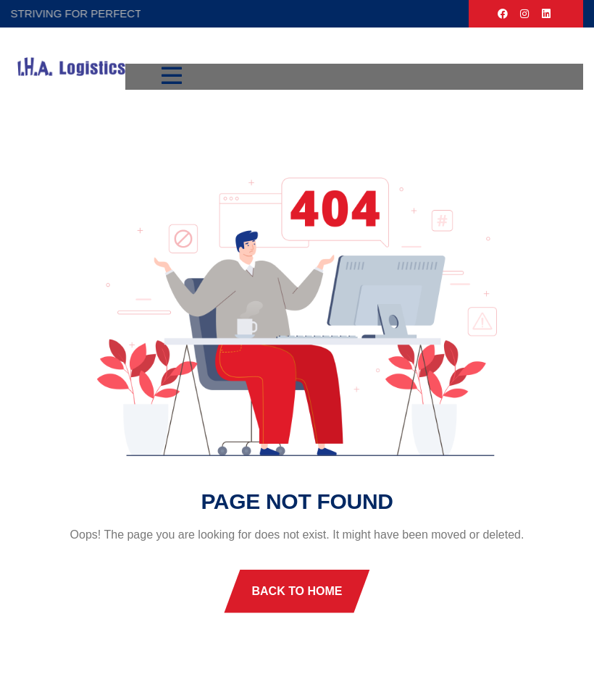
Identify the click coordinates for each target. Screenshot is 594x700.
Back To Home (297, 591)
